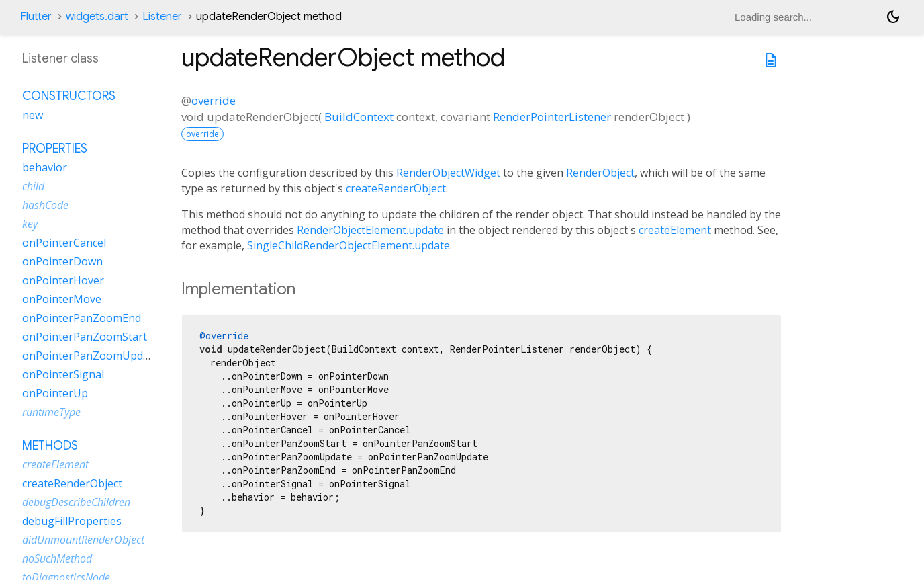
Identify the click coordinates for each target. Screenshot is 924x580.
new (33, 115)
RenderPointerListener (552, 117)
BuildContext (359, 117)
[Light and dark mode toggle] (893, 17)
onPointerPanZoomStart (85, 337)
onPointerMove (62, 299)
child (33, 186)
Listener (162, 17)
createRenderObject (396, 188)
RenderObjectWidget (448, 173)
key (30, 224)
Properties (55, 149)
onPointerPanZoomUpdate (91, 356)
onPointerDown (62, 261)
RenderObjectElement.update (370, 230)
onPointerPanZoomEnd (82, 318)
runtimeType (51, 412)
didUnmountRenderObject (83, 540)
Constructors (69, 96)
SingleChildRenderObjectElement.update (349, 245)
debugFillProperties (72, 521)
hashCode (45, 205)
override (214, 100)
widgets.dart (97, 17)
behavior (45, 167)
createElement (675, 230)
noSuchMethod (57, 558)
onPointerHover (63, 280)
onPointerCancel (64, 243)
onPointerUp (55, 393)
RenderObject (600, 173)
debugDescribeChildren (76, 502)
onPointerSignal (63, 374)
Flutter (36, 17)
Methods (50, 446)
